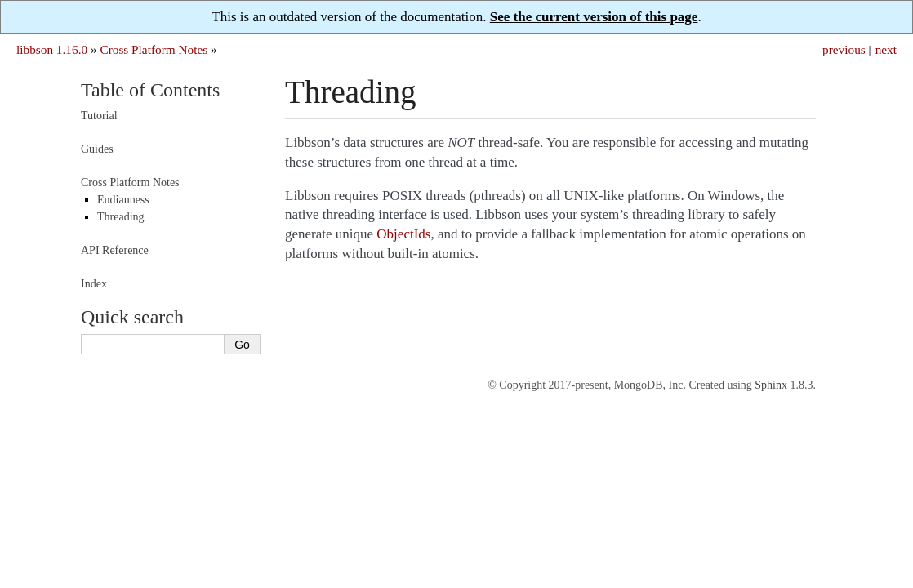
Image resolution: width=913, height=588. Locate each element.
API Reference (115, 250)
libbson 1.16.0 (52, 49)
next (886, 49)
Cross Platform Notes (154, 49)
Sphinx (771, 385)
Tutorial (99, 116)
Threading (121, 217)
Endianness (123, 200)
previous (844, 49)
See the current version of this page (594, 17)
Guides (97, 149)
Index (94, 284)
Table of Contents (150, 90)
